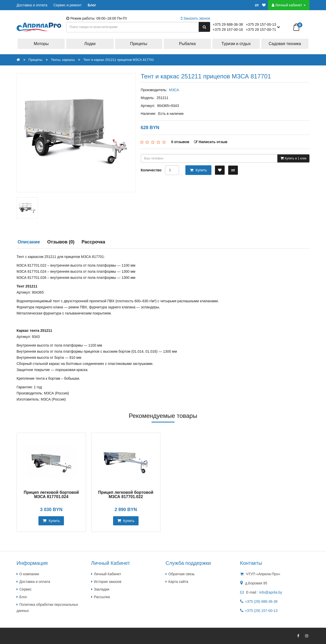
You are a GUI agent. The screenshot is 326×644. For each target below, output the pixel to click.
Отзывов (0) (61, 242)
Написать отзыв (211, 142)
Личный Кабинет (108, 574)
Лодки (90, 44)
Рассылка (102, 597)
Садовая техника (285, 44)
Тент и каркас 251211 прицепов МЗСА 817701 (119, 60)
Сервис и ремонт (68, 5)
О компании (29, 574)
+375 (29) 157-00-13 (261, 611)
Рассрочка (93, 242)
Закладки (102, 589)
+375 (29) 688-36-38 (261, 601)
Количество (151, 170)
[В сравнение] (233, 170)
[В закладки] (220, 170)
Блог (92, 5)
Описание (29, 242)
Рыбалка (187, 44)
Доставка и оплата (32, 5)
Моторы (41, 44)
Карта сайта (178, 582)
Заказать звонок (195, 18)
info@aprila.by (271, 592)
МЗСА (174, 90)
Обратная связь (181, 574)
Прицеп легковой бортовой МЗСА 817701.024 (51, 495)
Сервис (25, 589)
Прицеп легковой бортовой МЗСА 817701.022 (126, 495)
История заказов (108, 582)
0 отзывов (180, 142)
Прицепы (139, 44)
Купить (198, 170)
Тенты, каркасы (63, 60)
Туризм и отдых (236, 44)
